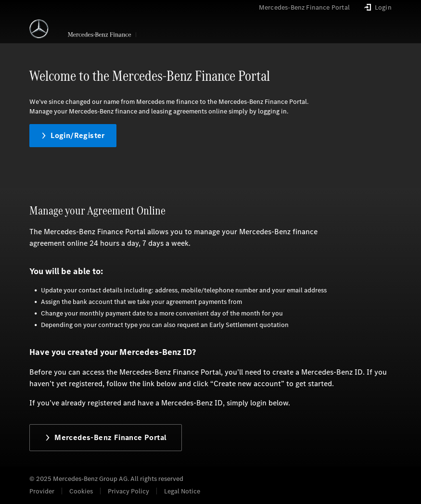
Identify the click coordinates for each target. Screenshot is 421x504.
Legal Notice (182, 491)
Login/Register (73, 135)
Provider (42, 491)
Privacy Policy (128, 491)
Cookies (81, 491)
